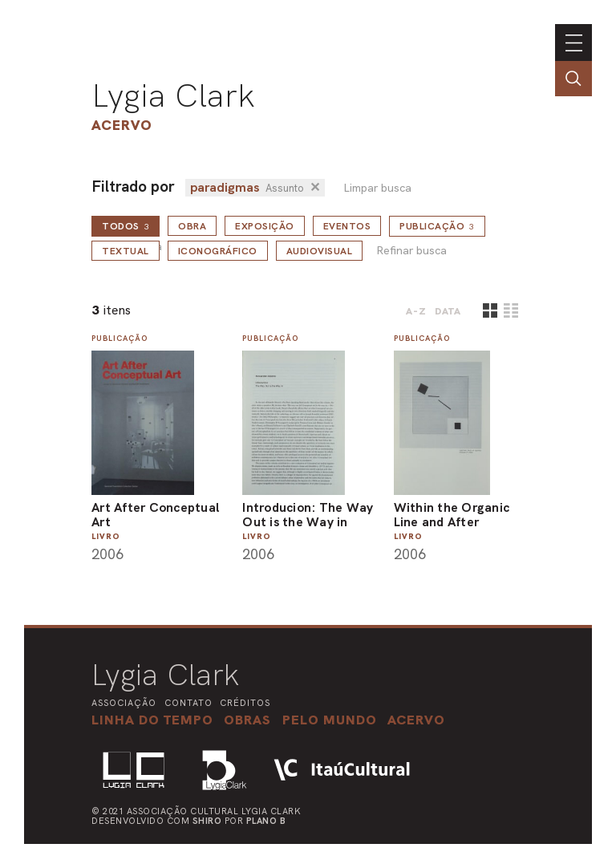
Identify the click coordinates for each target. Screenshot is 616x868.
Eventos (347, 226)
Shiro (207, 821)
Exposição (265, 226)
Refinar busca (411, 251)
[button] (330, 720)
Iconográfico (218, 251)
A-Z (416, 311)
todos (126, 226)
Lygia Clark (173, 95)
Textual (126, 251)
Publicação (437, 226)
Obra (192, 226)
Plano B (266, 821)
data (448, 311)
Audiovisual (320, 251)
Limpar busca (377, 188)
